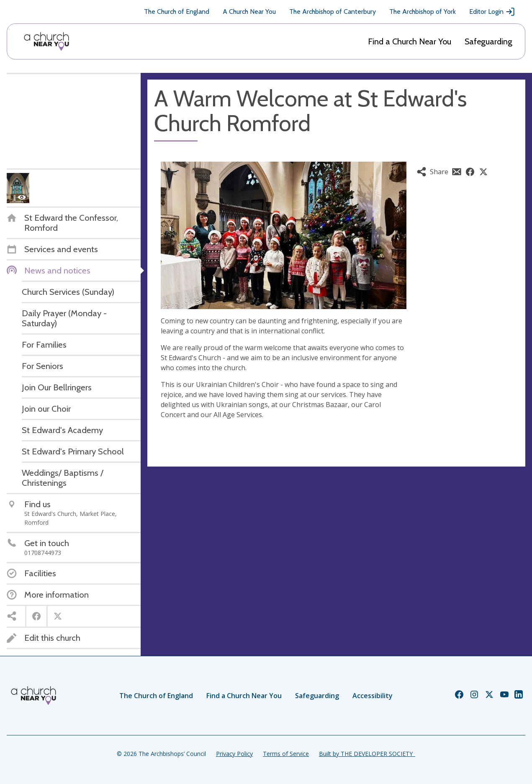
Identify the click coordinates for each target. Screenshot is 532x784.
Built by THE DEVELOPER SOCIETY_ (367, 754)
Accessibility (373, 696)
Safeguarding (488, 41)
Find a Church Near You (410, 41)
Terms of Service (286, 754)
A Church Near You (249, 12)
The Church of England (177, 12)
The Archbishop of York (423, 12)
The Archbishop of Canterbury (333, 12)
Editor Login (492, 12)
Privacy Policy (234, 754)
